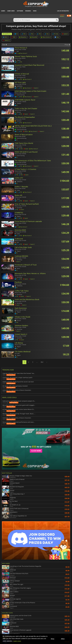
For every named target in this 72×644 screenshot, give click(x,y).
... (37, 362)
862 (42, 362)
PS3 (39, 34)
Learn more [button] (17, 641)
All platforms (7, 34)
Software (20, 11)
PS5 (24, 34)
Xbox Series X (46, 37)
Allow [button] (63, 639)
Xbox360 (34, 37)
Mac (57, 37)
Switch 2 (6, 40)
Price (67, 45)
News (35, 11)
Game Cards (11, 11)
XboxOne (23, 37)
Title (4, 45)
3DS (13, 37)
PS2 (47, 34)
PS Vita (55, 34)
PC (16, 34)
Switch (65, 34)
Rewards (28, 11)
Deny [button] (53, 639)
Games (3, 11)
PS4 (31, 34)
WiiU (5, 37)
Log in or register (63, 11)
